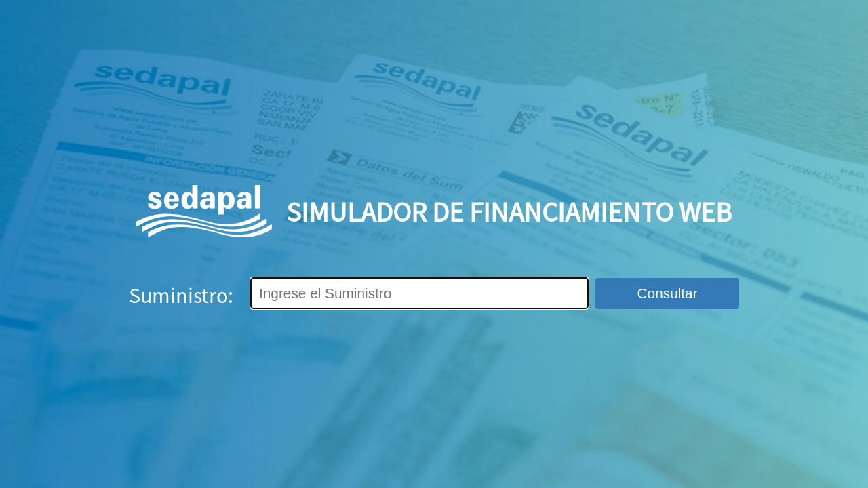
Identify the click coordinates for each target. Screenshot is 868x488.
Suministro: (181, 295)
